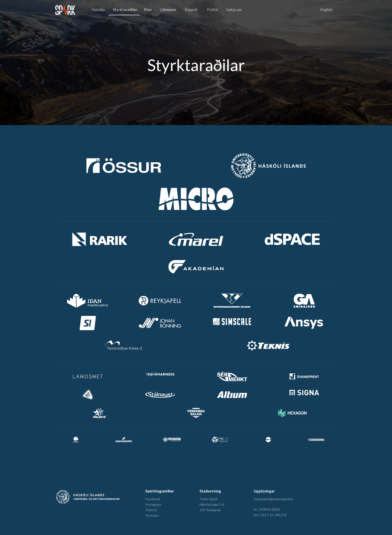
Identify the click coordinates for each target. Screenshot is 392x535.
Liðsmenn (168, 10)
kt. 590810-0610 (267, 509)
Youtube (152, 515)
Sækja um (234, 10)
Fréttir (213, 10)
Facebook (153, 499)
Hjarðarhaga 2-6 (212, 504)
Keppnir (191, 10)
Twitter (151, 510)
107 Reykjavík (210, 510)
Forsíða (98, 10)
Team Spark (209, 499)
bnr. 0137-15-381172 (270, 515)
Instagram (153, 504)
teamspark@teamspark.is (273, 499)
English (326, 10)
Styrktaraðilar (125, 10)
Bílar (148, 10)
